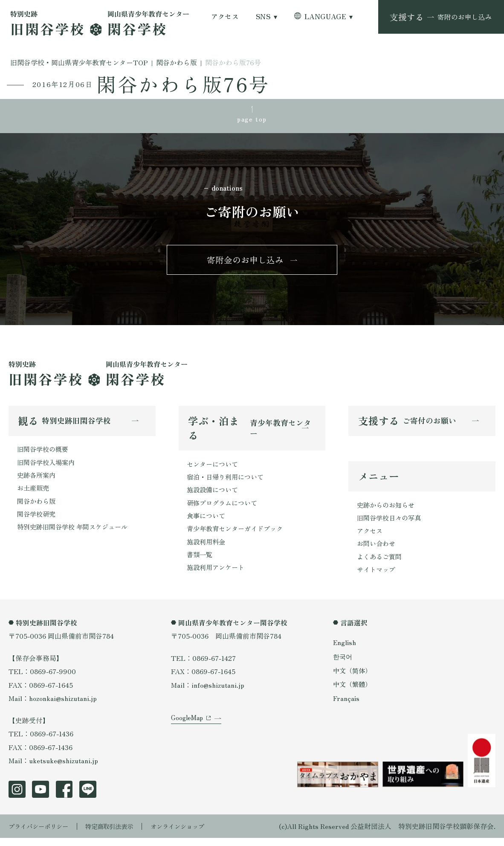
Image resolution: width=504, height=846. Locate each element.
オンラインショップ (197, 834)
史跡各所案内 (38, 480)
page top (252, 119)
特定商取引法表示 (121, 834)
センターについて (214, 467)
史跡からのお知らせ (388, 510)
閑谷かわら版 (38, 507)
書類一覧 (200, 562)
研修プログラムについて (224, 508)
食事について (207, 522)
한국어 (343, 664)
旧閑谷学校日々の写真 (391, 523)
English (345, 650)
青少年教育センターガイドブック (238, 535)
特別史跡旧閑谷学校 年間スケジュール (76, 533)
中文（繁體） (353, 692)
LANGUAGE (325, 17)
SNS (263, 17)
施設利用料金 (207, 548)
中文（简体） (353, 678)
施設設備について (214, 494)
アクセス (225, 17)
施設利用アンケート (217, 575)
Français (346, 706)
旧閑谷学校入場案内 (48, 467)
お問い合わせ (377, 550)
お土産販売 (34, 493)
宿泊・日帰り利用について (228, 481)
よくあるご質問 (381, 563)
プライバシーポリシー (43, 834)
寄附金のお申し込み (245, 263)
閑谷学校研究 (38, 520)
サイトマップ (377, 577)
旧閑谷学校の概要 (44, 453)
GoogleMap (188, 731)
